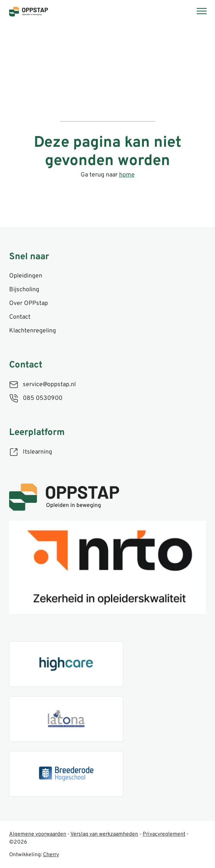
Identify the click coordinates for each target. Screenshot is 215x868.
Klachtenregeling (33, 331)
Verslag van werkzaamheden (104, 834)
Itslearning (37, 452)
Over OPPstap (29, 303)
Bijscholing (24, 290)
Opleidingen (26, 276)
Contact (20, 317)
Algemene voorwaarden (38, 834)
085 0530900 (43, 398)
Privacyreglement (164, 834)
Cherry (51, 855)
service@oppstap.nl (49, 385)
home (127, 175)
